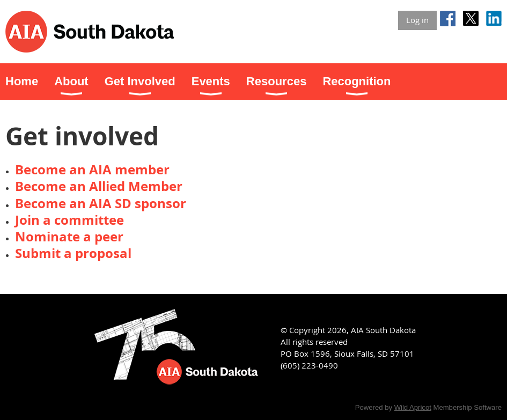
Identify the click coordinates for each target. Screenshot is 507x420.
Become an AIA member (92, 170)
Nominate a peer (69, 237)
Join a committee (69, 220)
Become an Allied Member (99, 186)
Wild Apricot (413, 407)
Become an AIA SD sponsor (101, 203)
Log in (417, 20)
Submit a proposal (73, 253)
